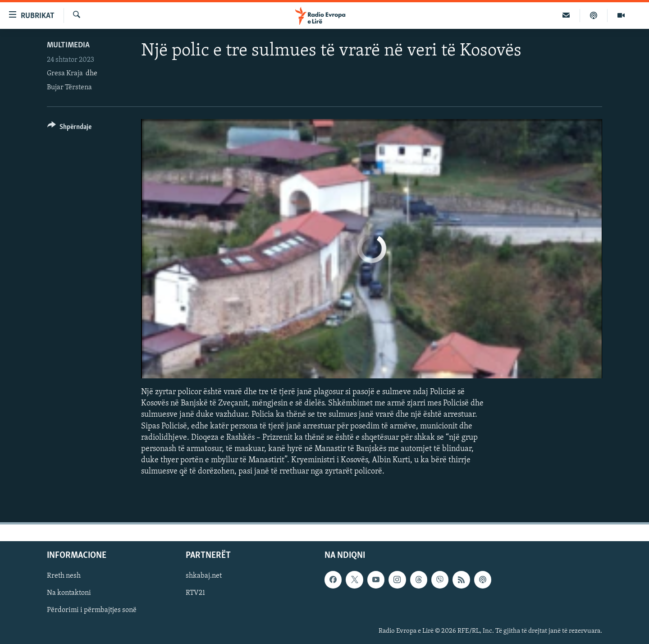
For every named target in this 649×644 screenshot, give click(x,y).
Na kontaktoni (69, 593)
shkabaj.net (204, 576)
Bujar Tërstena (69, 87)
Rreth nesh (64, 576)
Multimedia (68, 45)
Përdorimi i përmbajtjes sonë (92, 610)
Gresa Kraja (65, 74)
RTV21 (195, 593)
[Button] (69, 128)
